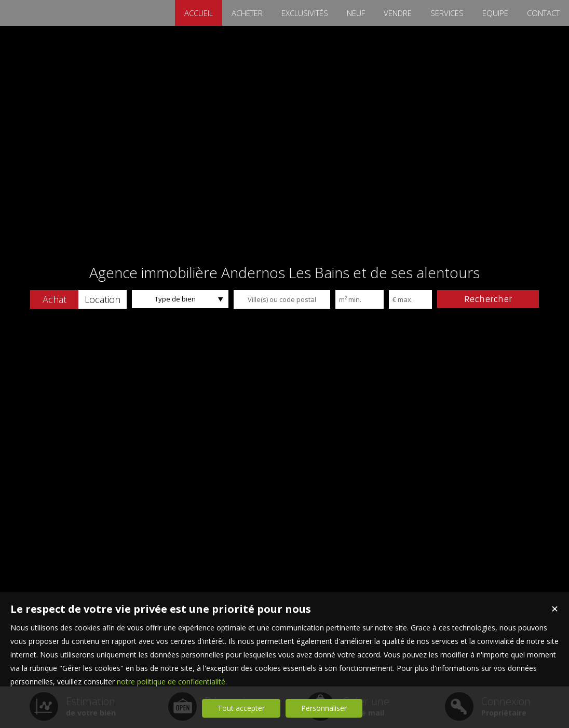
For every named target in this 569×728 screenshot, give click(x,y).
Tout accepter (241, 708)
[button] (54, 299)
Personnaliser (324, 708)
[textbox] (282, 299)
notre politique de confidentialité (171, 682)
